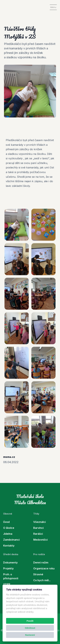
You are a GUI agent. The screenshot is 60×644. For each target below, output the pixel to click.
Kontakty (9, 546)
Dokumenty (10, 563)
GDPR (7, 584)
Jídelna (8, 534)
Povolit (30, 621)
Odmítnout (30, 628)
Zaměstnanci (11, 540)
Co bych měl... (42, 580)
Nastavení (30, 635)
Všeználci (40, 522)
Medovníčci (40, 540)
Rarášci (38, 534)
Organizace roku (44, 568)
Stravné (38, 574)
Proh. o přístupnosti (11, 576)
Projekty (8, 568)
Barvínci (38, 528)
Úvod (6, 522)
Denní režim (41, 563)
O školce (9, 528)
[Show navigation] (53, 7)
